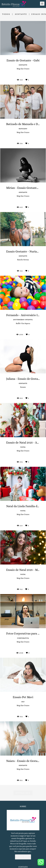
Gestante (21, 14)
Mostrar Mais (23, 793)
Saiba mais (23, 858)
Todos (6, 14)
